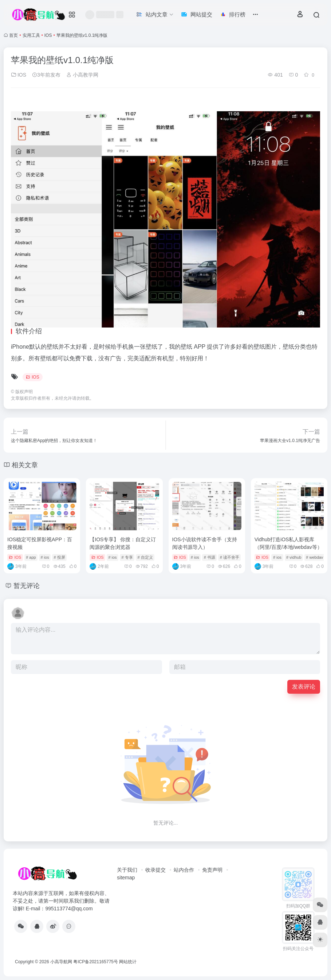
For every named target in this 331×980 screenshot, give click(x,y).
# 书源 (210, 557)
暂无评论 (27, 586)
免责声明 (212, 870)
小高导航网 (61, 962)
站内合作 (184, 870)
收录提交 (155, 870)
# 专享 (127, 557)
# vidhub (294, 557)
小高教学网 (82, 75)
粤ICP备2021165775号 (96, 962)
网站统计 (128, 962)
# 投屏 (59, 557)
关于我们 (127, 870)
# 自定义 (145, 557)
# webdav (314, 557)
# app (31, 557)
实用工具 (31, 35)
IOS (48, 35)
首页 (13, 35)
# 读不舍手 (230, 557)
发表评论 (304, 687)
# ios (45, 557)
